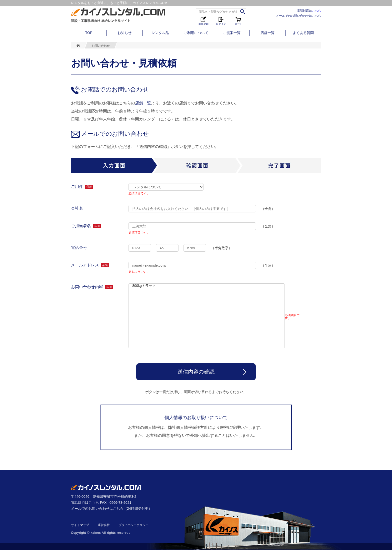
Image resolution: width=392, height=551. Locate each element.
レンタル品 (160, 33)
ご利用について (196, 33)
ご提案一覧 (232, 33)
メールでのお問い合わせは (298, 16)
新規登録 (203, 21)
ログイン (221, 21)
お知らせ (124, 33)
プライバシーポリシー (133, 526)
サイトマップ (80, 526)
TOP (89, 33)
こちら (316, 11)
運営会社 (104, 526)
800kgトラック (207, 316)
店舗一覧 (267, 33)
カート (238, 21)
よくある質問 (303, 33)
